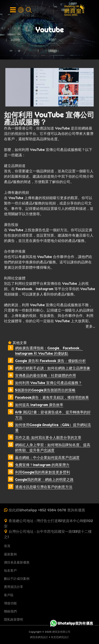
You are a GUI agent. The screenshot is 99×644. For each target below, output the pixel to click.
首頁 (7, 546)
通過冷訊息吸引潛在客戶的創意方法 (44, 487)
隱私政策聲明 (14, 619)
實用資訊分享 (14, 587)
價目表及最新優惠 (17, 562)
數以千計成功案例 (17, 579)
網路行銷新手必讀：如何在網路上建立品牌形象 (53, 368)
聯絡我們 (10, 611)
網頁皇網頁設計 (39, 637)
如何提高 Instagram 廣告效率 (39, 405)
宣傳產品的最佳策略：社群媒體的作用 (46, 375)
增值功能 (10, 603)
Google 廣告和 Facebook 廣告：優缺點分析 (50, 361)
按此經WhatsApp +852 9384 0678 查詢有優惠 (47, 510)
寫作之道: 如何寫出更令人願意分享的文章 (48, 437)
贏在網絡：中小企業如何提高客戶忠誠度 (47, 458)
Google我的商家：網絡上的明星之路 (44, 480)
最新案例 (10, 554)
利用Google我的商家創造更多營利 (43, 472)
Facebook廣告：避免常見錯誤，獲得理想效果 (52, 397)
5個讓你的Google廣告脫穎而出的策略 (45, 390)
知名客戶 (10, 570)
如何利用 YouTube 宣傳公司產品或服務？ (49, 383)
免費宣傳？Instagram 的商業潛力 (42, 465)
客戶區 (9, 595)
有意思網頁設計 (60, 637)
